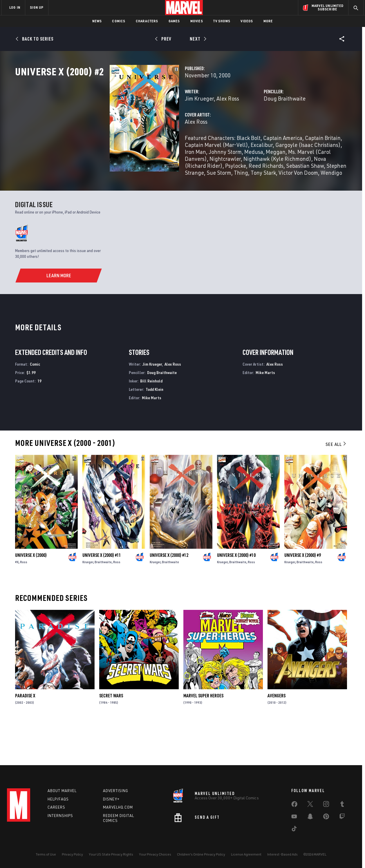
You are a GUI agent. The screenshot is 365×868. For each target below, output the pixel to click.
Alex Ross (162, 124)
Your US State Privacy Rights (111, 854)
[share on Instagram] (326, 805)
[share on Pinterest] (326, 818)
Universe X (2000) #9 (303, 594)
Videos (247, 21)
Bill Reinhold (151, 420)
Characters (147, 21)
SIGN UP (37, 7)
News (97, 21)
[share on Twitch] (342, 818)
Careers (56, 807)
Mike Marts (152, 436)
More (268, 21)
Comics (119, 21)
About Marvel (62, 791)
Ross (24, 601)
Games (174, 21)
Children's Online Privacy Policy (201, 854)
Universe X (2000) (31, 594)
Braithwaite (103, 601)
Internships (60, 816)
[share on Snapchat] (310, 818)
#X (17, 601)
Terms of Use (46, 854)
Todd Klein (155, 428)
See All (336, 483)
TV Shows (222, 21)
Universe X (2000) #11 (102, 594)
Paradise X (25, 735)
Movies (197, 21)
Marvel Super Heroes (203, 735)
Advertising (116, 791)
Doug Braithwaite (252, 124)
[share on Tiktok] (294, 830)
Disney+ (111, 799)
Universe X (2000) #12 (169, 594)
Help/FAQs (58, 799)
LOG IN (15, 7)
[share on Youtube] (294, 818)
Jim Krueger (133, 124)
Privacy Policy (72, 854)
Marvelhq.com (118, 807)
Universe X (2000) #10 (236, 594)
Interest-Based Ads (282, 854)
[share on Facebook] (294, 805)
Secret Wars (111, 735)
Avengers (277, 735)
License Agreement (246, 854)
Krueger (88, 601)
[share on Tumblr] (342, 805)
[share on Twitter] (310, 805)
